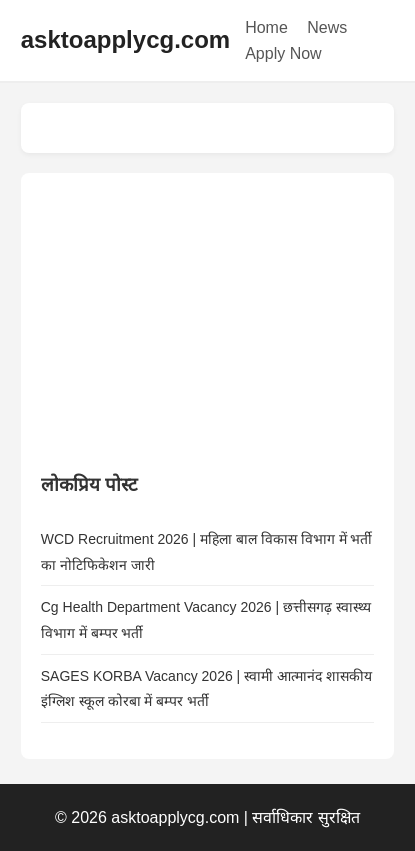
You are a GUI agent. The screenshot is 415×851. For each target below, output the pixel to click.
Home (266, 27)
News (327, 27)
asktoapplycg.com (125, 39)
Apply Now (283, 53)
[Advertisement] (191, 318)
